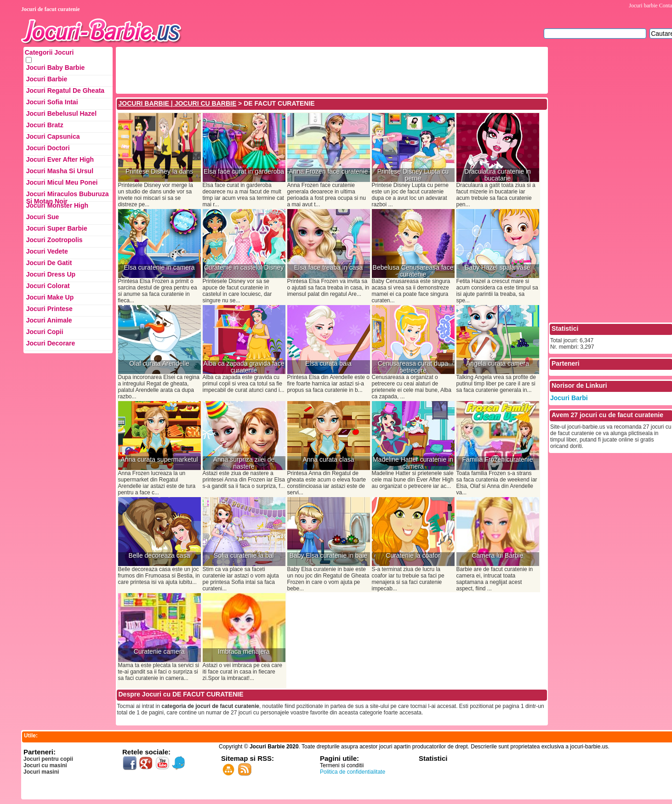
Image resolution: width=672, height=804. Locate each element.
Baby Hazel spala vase (497, 268)
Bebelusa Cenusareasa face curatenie (413, 271)
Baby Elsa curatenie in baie (329, 556)
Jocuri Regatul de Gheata (65, 91)
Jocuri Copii (45, 332)
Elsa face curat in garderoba (244, 172)
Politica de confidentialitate (353, 772)
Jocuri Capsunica (53, 136)
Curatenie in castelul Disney (244, 268)
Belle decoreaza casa (159, 556)
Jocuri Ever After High (60, 159)
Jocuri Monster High (57, 205)
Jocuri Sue (43, 217)
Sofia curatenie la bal (244, 556)
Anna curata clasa (328, 460)
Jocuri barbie (643, 6)
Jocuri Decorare (51, 343)
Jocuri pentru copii (48, 759)
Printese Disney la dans (159, 172)
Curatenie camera (159, 652)
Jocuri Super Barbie (57, 228)
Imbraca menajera (244, 652)
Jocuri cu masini (45, 765)
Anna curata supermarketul (159, 460)
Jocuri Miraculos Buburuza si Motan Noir (68, 196)
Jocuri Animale (49, 320)
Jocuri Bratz (45, 125)
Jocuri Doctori (48, 148)
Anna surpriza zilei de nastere (244, 463)
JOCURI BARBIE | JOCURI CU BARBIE (178, 103)
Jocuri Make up (50, 297)
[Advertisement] (285, 69)
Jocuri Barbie (47, 79)
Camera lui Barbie (497, 556)
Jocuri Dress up (51, 274)
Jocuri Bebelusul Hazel (61, 113)
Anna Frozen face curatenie (329, 172)
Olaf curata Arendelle (159, 364)
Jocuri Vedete (47, 251)
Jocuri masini (41, 772)
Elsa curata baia (328, 364)
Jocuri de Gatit (49, 263)
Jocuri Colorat (48, 286)
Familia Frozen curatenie (497, 460)
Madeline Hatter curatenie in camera (413, 463)
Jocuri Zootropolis (54, 240)
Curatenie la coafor (413, 556)
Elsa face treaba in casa (328, 268)
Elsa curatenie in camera (159, 268)
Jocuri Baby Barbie (56, 68)
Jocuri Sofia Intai (52, 102)
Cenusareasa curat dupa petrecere (413, 367)
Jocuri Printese (49, 309)
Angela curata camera (498, 364)
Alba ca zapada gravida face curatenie (244, 367)
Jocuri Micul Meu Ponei (62, 182)
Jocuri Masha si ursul (60, 171)
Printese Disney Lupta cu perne (413, 175)
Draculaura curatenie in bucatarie (498, 175)
